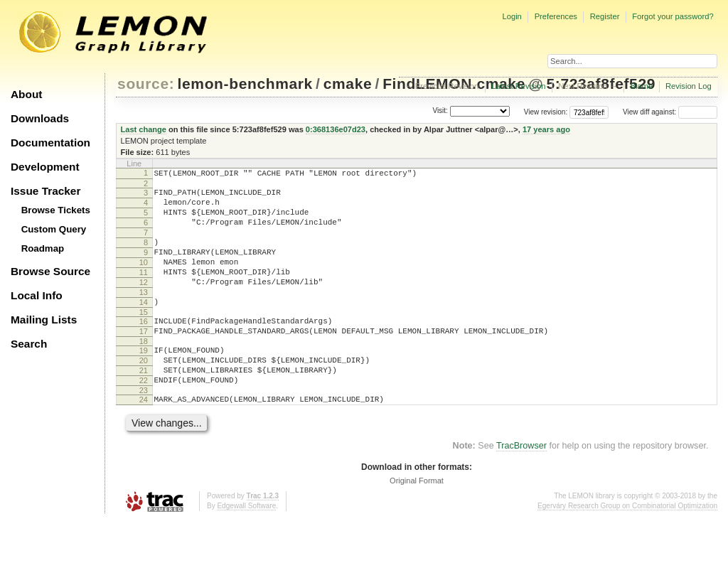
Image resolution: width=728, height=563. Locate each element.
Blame (641, 86)
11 (144, 291)
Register (605, 16)
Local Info (37, 295)
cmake (348, 84)
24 (144, 440)
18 (144, 373)
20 (144, 395)
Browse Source (50, 271)
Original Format (417, 523)
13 (144, 316)
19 (144, 382)
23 (144, 431)
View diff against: (670, 112)
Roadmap (43, 248)
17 (144, 361)
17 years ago (546, 129)
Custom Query (54, 229)
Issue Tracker (45, 191)
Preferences (556, 16)
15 (144, 340)
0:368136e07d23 (336, 129)
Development (45, 167)
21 (144, 407)
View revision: (546, 112)
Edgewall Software (246, 548)
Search (29, 344)
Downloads (40, 118)
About (26, 94)
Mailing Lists (44, 320)
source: (146, 84)
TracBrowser (521, 488)
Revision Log (689, 86)
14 (144, 328)
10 (144, 279)
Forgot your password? (673, 16)
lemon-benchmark (245, 84)
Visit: (440, 111)
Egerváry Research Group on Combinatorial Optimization (627, 548)
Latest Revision (519, 86)
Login (512, 16)
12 (144, 304)
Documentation (50, 143)
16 (144, 349)
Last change (144, 129)
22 (144, 419)
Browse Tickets (56, 210)
